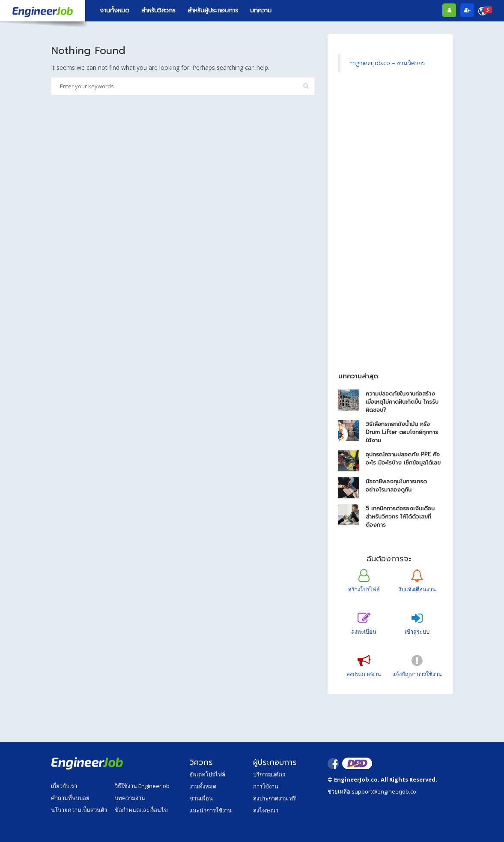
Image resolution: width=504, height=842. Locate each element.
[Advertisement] (390, 227)
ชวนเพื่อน (201, 798)
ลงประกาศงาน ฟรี (274, 798)
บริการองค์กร (269, 774)
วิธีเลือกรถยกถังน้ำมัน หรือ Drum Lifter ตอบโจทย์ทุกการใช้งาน (402, 432)
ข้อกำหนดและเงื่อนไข (141, 810)
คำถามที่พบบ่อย (70, 798)
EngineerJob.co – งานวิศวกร (387, 63)
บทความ (261, 10)
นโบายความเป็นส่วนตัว (79, 810)
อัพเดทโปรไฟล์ (207, 774)
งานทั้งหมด (115, 10)
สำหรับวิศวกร (158, 10)
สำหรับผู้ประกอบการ (213, 10)
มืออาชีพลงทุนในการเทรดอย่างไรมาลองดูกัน (396, 485)
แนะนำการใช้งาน (210, 810)
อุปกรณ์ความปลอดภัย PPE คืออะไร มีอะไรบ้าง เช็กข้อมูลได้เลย (403, 458)
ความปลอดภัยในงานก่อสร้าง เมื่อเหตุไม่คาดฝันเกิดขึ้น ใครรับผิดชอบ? (402, 402)
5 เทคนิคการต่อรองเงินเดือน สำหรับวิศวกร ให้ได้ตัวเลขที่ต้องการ (400, 517)
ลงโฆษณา (266, 810)
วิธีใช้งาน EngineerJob (142, 786)
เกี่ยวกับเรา (64, 786)
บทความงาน (130, 798)
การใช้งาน (266, 786)
